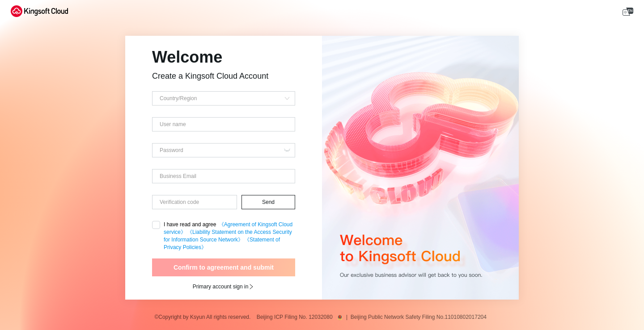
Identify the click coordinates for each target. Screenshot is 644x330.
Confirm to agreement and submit (224, 267)
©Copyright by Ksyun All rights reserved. (205, 317)
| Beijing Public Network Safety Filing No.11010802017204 (418, 317)
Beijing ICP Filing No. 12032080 (296, 317)
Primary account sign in (224, 287)
